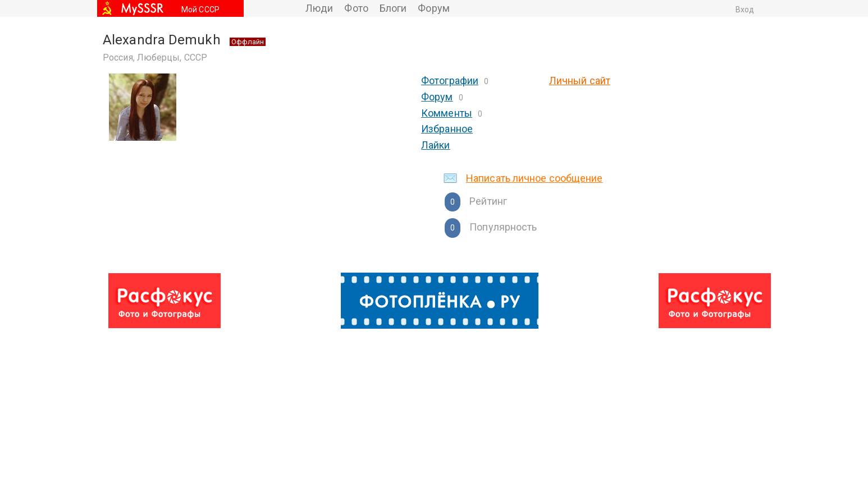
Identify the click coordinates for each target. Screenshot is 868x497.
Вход (745, 10)
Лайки (436, 145)
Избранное (447, 129)
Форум (434, 8)
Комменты (447, 113)
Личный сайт (580, 80)
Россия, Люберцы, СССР (155, 57)
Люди (319, 8)
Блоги (393, 8)
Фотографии (450, 80)
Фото (356, 8)
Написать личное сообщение (534, 178)
